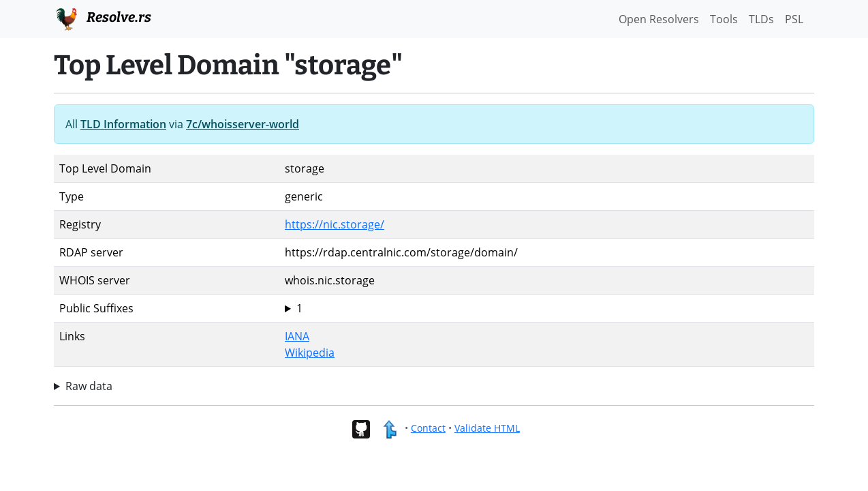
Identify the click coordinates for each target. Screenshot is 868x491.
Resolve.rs (103, 18)
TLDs (761, 19)
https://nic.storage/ (335, 224)
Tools (724, 19)
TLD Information (123, 124)
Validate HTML (487, 428)
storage (547, 308)
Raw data (89, 386)
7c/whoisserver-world (243, 124)
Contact (428, 428)
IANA (297, 336)
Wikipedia (310, 353)
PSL (794, 19)
